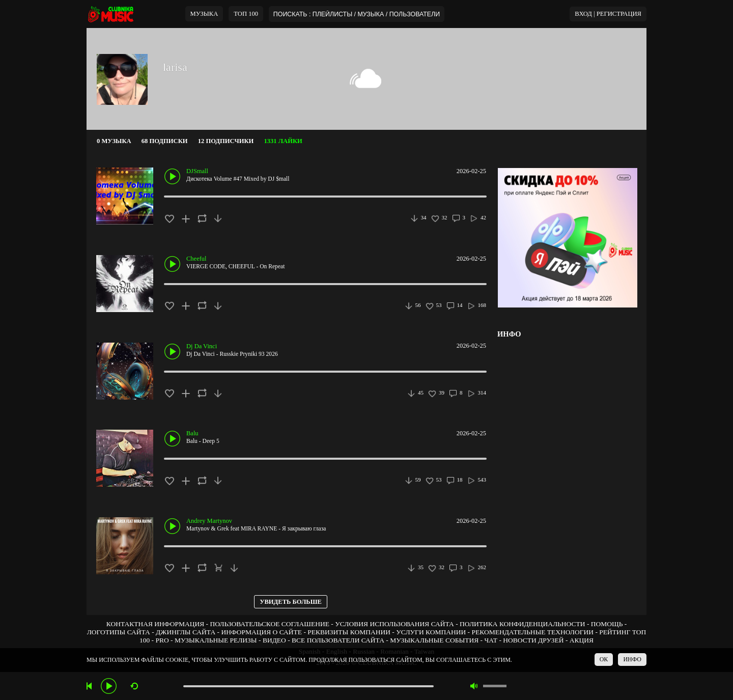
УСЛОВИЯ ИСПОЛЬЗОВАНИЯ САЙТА (394, 624)
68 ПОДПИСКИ (165, 141)
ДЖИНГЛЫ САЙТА (186, 632)
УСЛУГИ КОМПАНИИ (431, 632)
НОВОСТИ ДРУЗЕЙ (533, 640)
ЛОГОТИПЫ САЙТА (119, 632)
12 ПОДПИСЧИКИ (226, 141)
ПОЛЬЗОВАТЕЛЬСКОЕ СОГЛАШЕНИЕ (269, 624)
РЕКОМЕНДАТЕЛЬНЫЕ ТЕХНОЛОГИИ (532, 632)
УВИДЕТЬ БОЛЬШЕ (291, 602)
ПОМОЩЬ (607, 624)
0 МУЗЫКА (114, 141)
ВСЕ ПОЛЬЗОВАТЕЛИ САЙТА (338, 640)
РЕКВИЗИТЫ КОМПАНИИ (349, 632)
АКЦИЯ (582, 640)
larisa (175, 67)
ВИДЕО (274, 640)
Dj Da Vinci (202, 346)
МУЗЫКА (204, 14)
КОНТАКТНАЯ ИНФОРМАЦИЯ (155, 624)
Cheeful (196, 259)
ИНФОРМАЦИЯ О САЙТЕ (261, 632)
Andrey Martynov (209, 521)
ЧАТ (491, 640)
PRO (162, 640)
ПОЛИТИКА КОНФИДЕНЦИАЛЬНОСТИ (522, 624)
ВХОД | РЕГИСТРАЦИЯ (608, 14)
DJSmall (197, 171)
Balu (192, 433)
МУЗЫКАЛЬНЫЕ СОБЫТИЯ (434, 640)
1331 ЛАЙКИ (283, 141)
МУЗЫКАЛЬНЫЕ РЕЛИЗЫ (216, 640)
